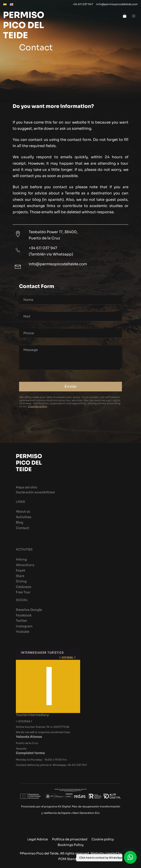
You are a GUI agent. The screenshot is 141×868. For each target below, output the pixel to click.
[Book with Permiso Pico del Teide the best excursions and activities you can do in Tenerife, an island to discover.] (50, 27)
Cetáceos (24, 587)
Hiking (21, 559)
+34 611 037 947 (43, 248)
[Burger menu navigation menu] (134, 16)
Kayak (21, 570)
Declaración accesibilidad (35, 492)
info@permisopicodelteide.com (58, 264)
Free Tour (23, 592)
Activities (24, 517)
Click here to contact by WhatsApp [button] (100, 858)
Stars (20, 576)
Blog (19, 522)
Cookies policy (37, 406)
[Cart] (125, 16)
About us (23, 511)
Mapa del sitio (26, 487)
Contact (22, 528)
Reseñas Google (29, 610)
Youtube (22, 632)
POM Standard (70, 859)
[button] (130, 857)
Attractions (25, 565)
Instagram (24, 626)
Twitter (22, 621)
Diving (21, 581)
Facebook (24, 615)
